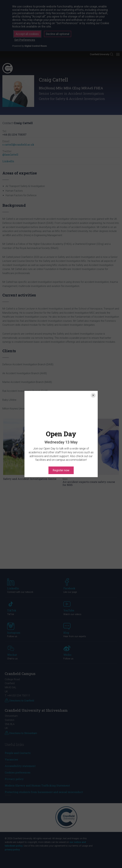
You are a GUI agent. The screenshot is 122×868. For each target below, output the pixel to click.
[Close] (93, 395)
